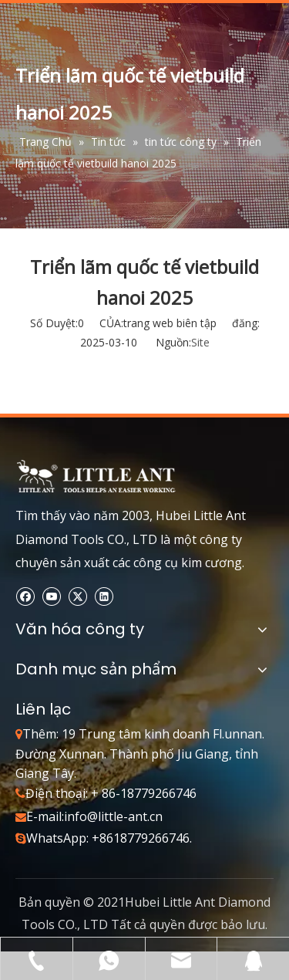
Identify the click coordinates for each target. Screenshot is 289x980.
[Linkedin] (104, 596)
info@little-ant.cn (113, 816)
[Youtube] (51, 596)
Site (200, 342)
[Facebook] (25, 596)
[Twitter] (77, 596)
